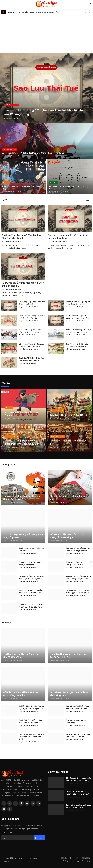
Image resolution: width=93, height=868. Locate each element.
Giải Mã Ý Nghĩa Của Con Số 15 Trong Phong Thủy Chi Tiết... (78, 578)
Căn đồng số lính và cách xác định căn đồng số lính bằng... (78, 780)
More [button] (88, 200)
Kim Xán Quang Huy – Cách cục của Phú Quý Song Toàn (32, 331)
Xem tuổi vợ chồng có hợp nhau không (76, 722)
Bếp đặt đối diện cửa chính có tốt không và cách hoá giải (67, 536)
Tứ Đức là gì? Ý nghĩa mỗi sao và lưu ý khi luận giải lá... (22, 285)
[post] (46, 88)
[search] (90, 4)
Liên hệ (64, 858)
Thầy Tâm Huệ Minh (10, 118)
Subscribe (39, 838)
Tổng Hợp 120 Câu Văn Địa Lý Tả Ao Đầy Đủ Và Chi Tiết (79, 564)
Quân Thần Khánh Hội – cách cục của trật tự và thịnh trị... (77, 346)
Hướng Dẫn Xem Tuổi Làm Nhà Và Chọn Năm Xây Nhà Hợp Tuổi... (31, 737)
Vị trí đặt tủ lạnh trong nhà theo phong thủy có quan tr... (23, 536)
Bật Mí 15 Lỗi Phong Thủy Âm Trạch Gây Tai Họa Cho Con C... (32, 592)
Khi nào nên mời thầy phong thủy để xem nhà (68, 498)
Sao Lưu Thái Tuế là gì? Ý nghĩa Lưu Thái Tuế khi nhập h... (22, 237)
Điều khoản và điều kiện (80, 858)
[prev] (86, 12)
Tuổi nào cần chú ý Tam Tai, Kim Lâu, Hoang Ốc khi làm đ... (22, 498)
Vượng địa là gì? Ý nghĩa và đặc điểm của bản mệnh (32, 303)
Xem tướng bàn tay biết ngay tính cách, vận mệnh (78, 807)
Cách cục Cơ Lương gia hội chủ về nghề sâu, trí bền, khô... (78, 303)
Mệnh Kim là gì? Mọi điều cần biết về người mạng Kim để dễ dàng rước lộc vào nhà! (36, 12)
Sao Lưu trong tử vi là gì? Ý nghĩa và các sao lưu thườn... (69, 237)
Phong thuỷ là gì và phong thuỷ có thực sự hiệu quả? (32, 564)
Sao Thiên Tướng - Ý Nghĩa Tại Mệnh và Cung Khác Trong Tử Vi (34, 153)
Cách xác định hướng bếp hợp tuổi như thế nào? (31, 550)
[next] (90, 12)
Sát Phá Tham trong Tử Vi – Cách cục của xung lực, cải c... (78, 317)
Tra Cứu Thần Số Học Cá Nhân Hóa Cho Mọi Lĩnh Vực (21, 656)
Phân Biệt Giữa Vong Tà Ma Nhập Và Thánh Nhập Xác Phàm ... (22, 187)
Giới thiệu (86, 862)
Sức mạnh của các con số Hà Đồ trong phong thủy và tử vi (70, 187)
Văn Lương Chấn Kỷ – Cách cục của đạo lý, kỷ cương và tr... (32, 346)
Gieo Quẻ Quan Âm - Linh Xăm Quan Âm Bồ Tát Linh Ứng (69, 656)
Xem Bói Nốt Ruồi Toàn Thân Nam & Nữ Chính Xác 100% (77, 708)
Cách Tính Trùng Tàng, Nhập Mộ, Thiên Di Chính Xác (31, 722)
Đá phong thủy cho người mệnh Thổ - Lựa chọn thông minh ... (32, 578)
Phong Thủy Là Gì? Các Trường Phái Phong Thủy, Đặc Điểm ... (32, 606)
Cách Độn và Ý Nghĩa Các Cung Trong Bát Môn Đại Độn (78, 736)
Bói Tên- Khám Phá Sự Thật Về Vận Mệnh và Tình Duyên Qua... (32, 708)
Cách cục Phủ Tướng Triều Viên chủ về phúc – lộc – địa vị (32, 317)
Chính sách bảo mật (71, 862)
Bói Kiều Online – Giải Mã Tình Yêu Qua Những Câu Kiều (21, 694)
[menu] (3, 4)
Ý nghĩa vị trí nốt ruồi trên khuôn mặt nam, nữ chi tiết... (78, 793)
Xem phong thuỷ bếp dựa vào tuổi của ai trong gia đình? (78, 550)
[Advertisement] (46, 32)
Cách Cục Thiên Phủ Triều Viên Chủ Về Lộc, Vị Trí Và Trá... (32, 360)
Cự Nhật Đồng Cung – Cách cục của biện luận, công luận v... (78, 331)
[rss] (10, 810)
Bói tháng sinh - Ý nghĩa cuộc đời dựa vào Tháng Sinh (69, 694)
